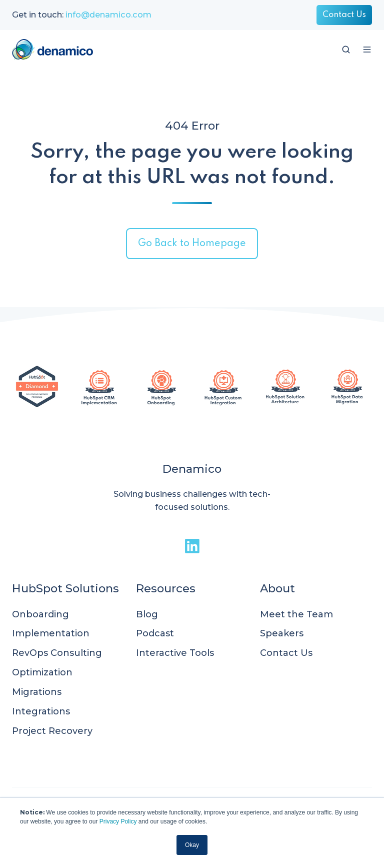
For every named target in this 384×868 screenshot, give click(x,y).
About (277, 588)
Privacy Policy (118, 821)
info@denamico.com (108, 15)
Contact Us (344, 15)
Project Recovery (52, 731)
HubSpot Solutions (65, 588)
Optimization (42, 672)
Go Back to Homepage (192, 244)
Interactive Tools (175, 653)
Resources (166, 588)
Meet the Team (296, 614)
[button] (346, 50)
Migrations (37, 692)
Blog (147, 614)
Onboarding (40, 614)
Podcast (155, 633)
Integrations (41, 711)
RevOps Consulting (57, 653)
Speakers (282, 633)
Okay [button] (192, 845)
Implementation (51, 633)
